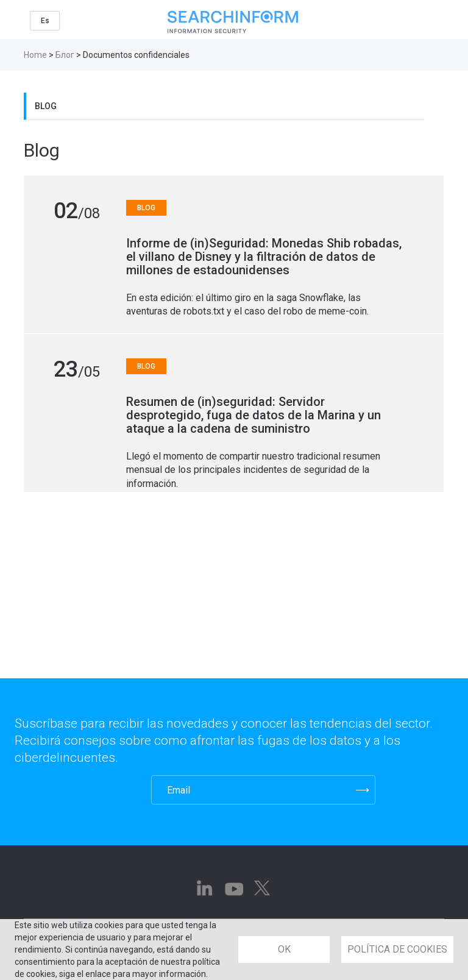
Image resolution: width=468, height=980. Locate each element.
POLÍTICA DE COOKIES (397, 949)
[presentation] (75, 790)
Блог (65, 55)
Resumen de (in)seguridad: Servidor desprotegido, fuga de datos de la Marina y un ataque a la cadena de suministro (253, 415)
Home (35, 55)
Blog (46, 106)
